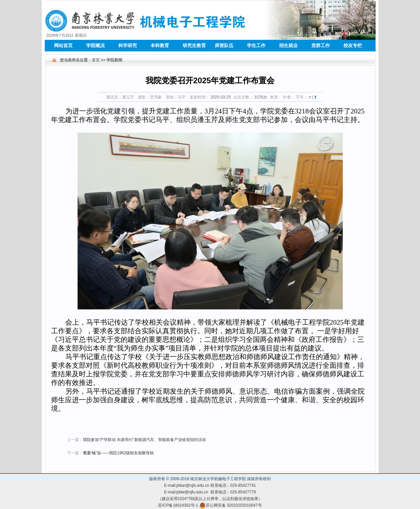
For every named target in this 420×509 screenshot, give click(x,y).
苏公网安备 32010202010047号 (234, 505)
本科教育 (160, 45)
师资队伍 (224, 45)
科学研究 (128, 45)
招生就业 (288, 45)
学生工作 (256, 45)
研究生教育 (194, 45)
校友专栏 (353, 45)
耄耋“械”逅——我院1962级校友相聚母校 (119, 453)
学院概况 (95, 45)
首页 (96, 60)
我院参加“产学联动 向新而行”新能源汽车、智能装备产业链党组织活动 (144, 440)
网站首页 (63, 45)
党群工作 (321, 45)
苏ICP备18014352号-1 (178, 505)
